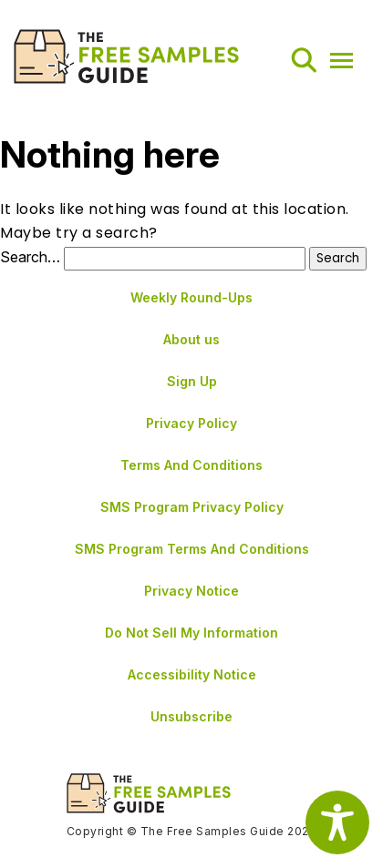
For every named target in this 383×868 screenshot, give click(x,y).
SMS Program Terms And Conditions (192, 549)
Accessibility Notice (192, 674)
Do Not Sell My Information (191, 633)
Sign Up (192, 381)
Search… (30, 257)
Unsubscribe (191, 716)
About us (191, 339)
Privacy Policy (191, 423)
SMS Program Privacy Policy (192, 507)
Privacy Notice (191, 591)
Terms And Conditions (191, 465)
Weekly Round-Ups (191, 297)
